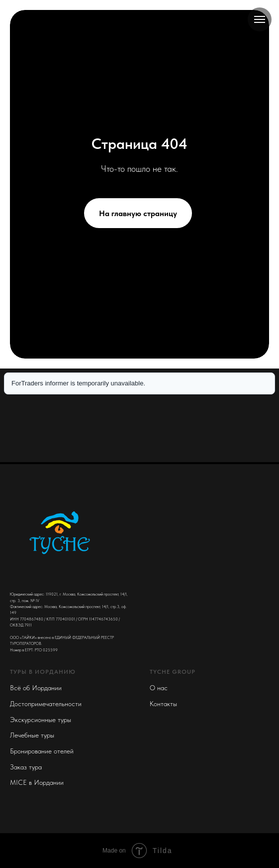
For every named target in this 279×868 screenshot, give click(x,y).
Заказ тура (26, 767)
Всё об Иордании (36, 688)
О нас (159, 688)
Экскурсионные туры (41, 720)
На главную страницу (138, 213)
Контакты (163, 704)
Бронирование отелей (42, 751)
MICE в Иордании (37, 782)
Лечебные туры (32, 735)
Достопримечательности (46, 704)
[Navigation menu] (260, 19)
